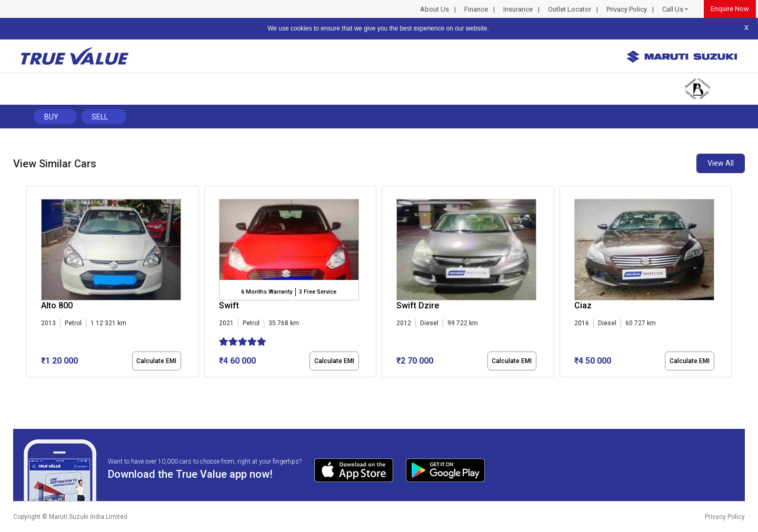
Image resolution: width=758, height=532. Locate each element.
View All (721, 163)
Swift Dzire (418, 305)
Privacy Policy (627, 9)
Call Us (673, 9)
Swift (229, 305)
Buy (51, 117)
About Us (435, 9)
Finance (476, 9)
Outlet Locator (570, 9)
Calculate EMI (156, 361)
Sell (100, 117)
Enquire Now (730, 9)
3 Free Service (318, 292)
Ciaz (583, 305)
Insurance (518, 9)
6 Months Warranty (267, 292)
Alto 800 (57, 305)
